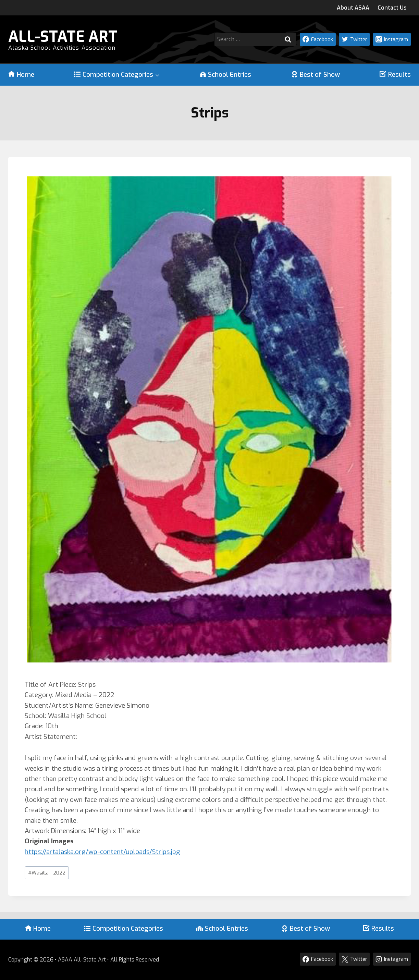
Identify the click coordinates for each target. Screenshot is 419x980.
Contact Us (392, 8)
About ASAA (353, 8)
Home (21, 75)
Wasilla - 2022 (47, 873)
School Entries (226, 75)
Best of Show (316, 75)
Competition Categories (124, 928)
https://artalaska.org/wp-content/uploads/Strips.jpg (102, 852)
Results (395, 75)
